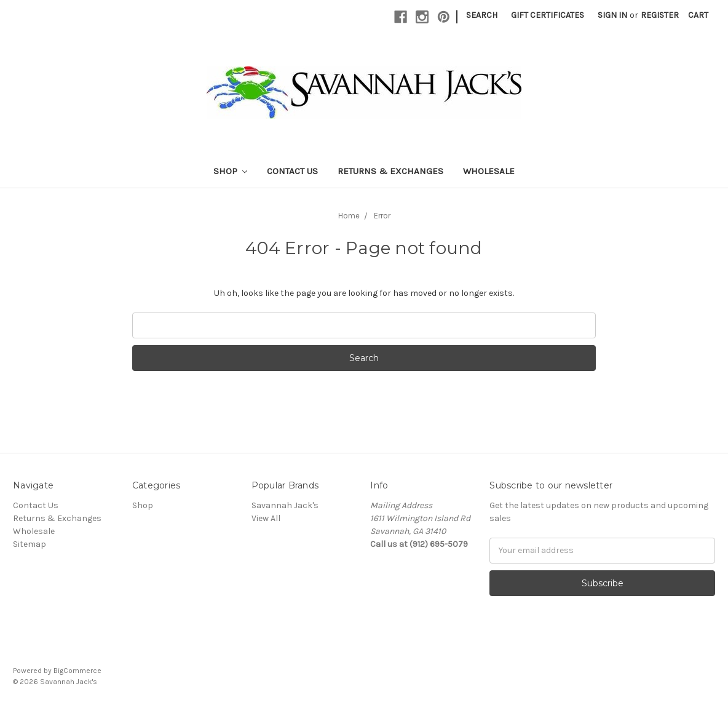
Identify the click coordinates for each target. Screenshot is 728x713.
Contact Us (292, 171)
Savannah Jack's (285, 505)
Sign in (612, 15)
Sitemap (30, 544)
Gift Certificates (548, 15)
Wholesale (489, 171)
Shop (231, 171)
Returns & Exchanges (390, 171)
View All (266, 518)
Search (482, 15)
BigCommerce (77, 671)
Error (382, 216)
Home (349, 216)
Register (660, 15)
